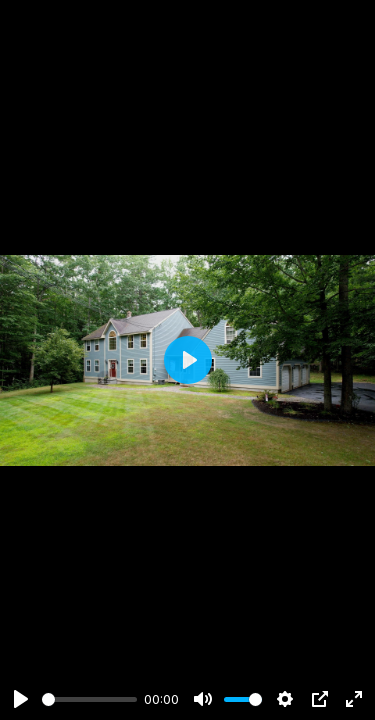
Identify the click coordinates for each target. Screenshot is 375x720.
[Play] (21, 699)
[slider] (89, 699)
